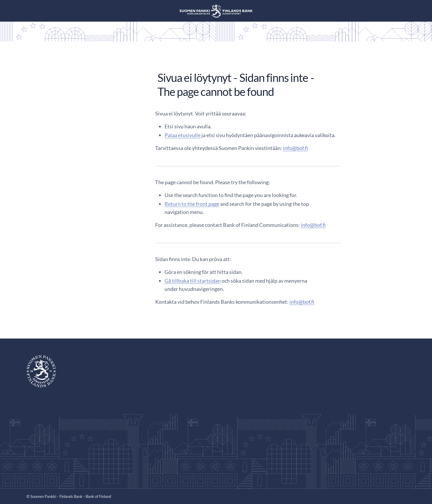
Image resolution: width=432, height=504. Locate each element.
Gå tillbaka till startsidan (193, 281)
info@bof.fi (295, 148)
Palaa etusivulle (183, 135)
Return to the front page (192, 204)
